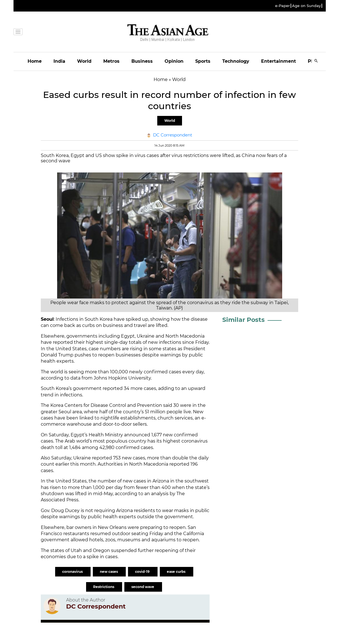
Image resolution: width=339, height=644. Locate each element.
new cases (109, 572)
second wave (143, 587)
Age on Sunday (306, 6)
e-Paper (282, 6)
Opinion (174, 61)
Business (142, 61)
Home (35, 61)
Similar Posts (243, 320)
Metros (111, 61)
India (59, 61)
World (84, 61)
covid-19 (143, 572)
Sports (203, 61)
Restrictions (104, 587)
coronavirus (73, 572)
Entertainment (279, 61)
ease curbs (177, 572)
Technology (236, 61)
